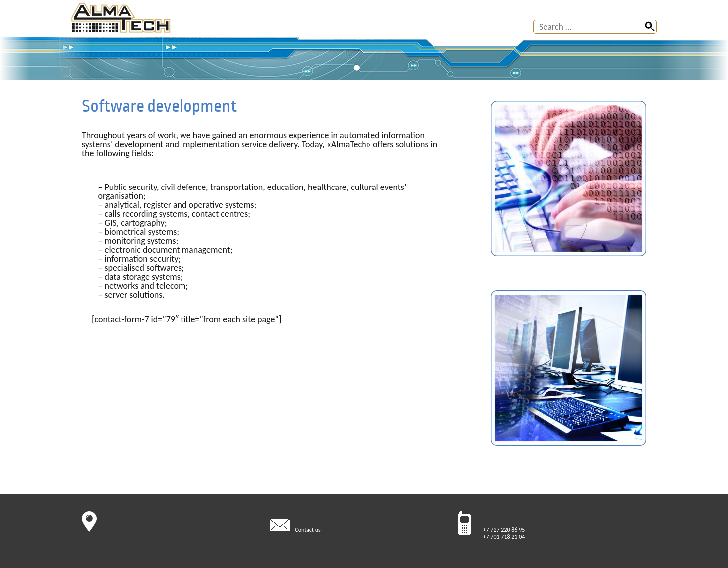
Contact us (307, 530)
